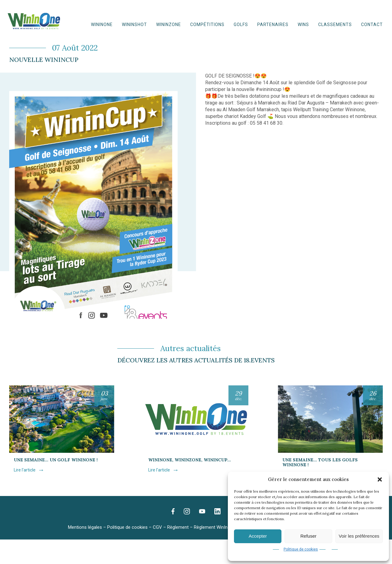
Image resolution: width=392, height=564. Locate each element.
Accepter (258, 536)
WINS (303, 25)
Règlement (178, 527)
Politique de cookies (301, 549)
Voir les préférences (359, 536)
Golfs (241, 25)
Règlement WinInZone (216, 527)
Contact (372, 25)
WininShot (134, 25)
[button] (380, 479)
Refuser (309, 536)
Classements (335, 25)
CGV (157, 527)
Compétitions (207, 25)
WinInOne (102, 25)
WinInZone (169, 25)
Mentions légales (85, 527)
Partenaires (273, 25)
